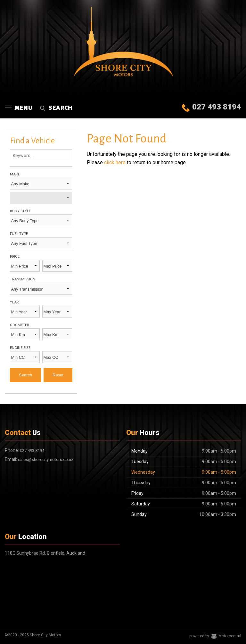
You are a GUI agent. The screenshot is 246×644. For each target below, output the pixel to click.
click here (115, 162)
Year (14, 302)
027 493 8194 (217, 107)
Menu (19, 108)
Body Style (20, 211)
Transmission (23, 279)
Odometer (19, 325)
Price (15, 257)
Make (15, 174)
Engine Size (20, 348)
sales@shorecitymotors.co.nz (46, 459)
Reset (58, 375)
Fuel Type (19, 234)
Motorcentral (226, 636)
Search (55, 108)
